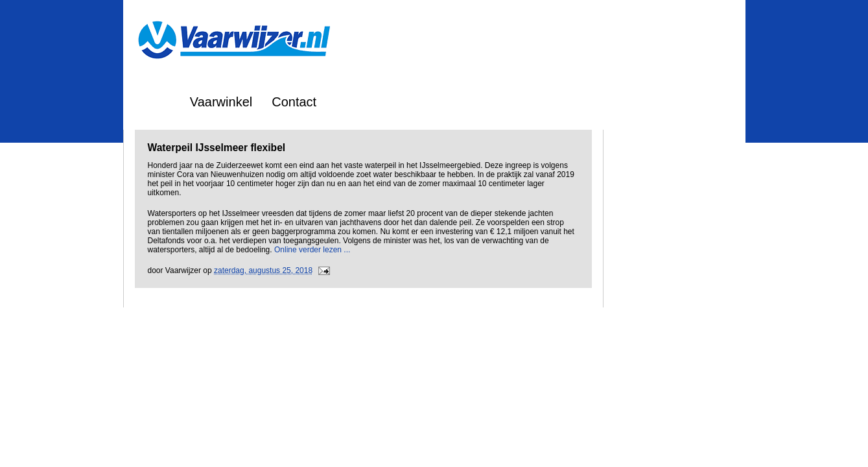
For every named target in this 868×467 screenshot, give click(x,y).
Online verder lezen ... (312, 250)
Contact (294, 102)
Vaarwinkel (221, 102)
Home (153, 102)
